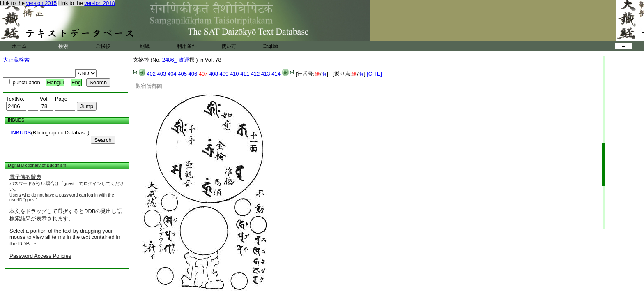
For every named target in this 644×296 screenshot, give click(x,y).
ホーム (19, 46)
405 (182, 74)
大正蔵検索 (16, 60)
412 (255, 74)
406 (193, 74)
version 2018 (99, 3)
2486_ (170, 60)
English (271, 46)
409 (224, 74)
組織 (145, 46)
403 (162, 74)
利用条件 (187, 46)
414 (276, 74)
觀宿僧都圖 (149, 86)
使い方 (229, 46)
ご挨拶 (103, 46)
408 (214, 74)
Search (103, 140)
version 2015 (41, 3)
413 (266, 74)
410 (235, 74)
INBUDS (21, 133)
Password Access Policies (40, 256)
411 (245, 74)
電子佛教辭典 (25, 177)
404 (172, 74)
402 (151, 74)
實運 (184, 60)
